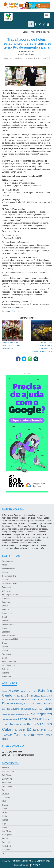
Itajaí (4, 824)
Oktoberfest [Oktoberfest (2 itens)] (6, 719)
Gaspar (5, 805)
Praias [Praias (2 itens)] (24, 725)
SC (3, 853)
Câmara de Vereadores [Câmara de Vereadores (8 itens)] (40, 700)
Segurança (7, 654)
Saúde (5, 650)
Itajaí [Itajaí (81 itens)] (48, 708)
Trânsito (6, 669)
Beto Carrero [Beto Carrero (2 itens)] (21, 696)
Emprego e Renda (10, 595)
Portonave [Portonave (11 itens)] (15, 724)
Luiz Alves (6, 831)
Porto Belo (7, 846)
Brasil (4, 790)
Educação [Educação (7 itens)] (21, 704)
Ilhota (4, 816)
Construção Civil (9, 576)
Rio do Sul (7, 850)
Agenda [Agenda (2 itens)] (23, 691)
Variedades (7, 677)
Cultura (5, 580)
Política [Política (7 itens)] (44, 719)
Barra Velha (7, 779)
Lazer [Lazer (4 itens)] (4, 715)
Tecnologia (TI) (8, 665)
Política (5, 647)
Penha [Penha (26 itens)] (23, 719)
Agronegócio (8, 561)
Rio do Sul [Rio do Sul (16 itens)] (34, 724)
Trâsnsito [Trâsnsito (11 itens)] (7, 735)
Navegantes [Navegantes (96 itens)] (41, 714)
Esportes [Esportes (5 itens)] (6, 709)
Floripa (5, 801)
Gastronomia (8, 613)
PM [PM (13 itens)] (29, 719)
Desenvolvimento (9, 583)
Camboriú (6, 798)
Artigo (5, 565)
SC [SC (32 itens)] (29, 730)
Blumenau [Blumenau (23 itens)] (33, 695)
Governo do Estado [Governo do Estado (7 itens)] (21, 709)
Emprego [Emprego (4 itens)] (40, 704)
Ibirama (5, 812)
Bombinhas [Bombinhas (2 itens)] (45, 696)
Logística (6, 632)
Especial (6, 598)
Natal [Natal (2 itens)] (27, 715)
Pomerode (7, 842)
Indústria (6, 621)
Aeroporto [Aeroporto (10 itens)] (14, 691)
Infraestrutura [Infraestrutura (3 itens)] (37, 709)
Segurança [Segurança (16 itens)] (40, 730)
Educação (6, 591)
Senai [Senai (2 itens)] (50, 730)
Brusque (6, 794)
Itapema (6, 827)
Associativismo (8, 569)
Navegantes (7, 835)
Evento (5, 606)
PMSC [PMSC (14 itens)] (36, 719)
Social (5, 658)
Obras (5, 643)
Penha (5, 838)
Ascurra (5, 768)
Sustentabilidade (9, 662)
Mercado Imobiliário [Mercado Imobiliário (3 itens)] (16, 715)
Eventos (6, 609)
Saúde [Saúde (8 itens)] (22, 730)
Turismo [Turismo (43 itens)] (20, 735)
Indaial (5, 820)
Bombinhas (7, 786)
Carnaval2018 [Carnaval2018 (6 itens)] (12, 700)
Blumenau (6, 783)
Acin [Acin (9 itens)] (4, 691)
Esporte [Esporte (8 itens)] (48, 704)
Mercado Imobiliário (10, 639)
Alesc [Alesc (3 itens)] (30, 691)
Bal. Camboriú (8, 771)
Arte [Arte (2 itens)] (35, 691)
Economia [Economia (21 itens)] (9, 703)
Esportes (6, 602)
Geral (4, 617)
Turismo (6, 673)
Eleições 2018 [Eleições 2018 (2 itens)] (31, 704)
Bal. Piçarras (8, 775)
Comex (5, 572)
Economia (16, 311)
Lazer (4, 628)
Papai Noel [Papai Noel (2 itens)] (14, 719)
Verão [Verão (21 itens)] (32, 735)
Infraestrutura (8, 624)
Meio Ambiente (8, 636)
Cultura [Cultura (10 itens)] (23, 700)
